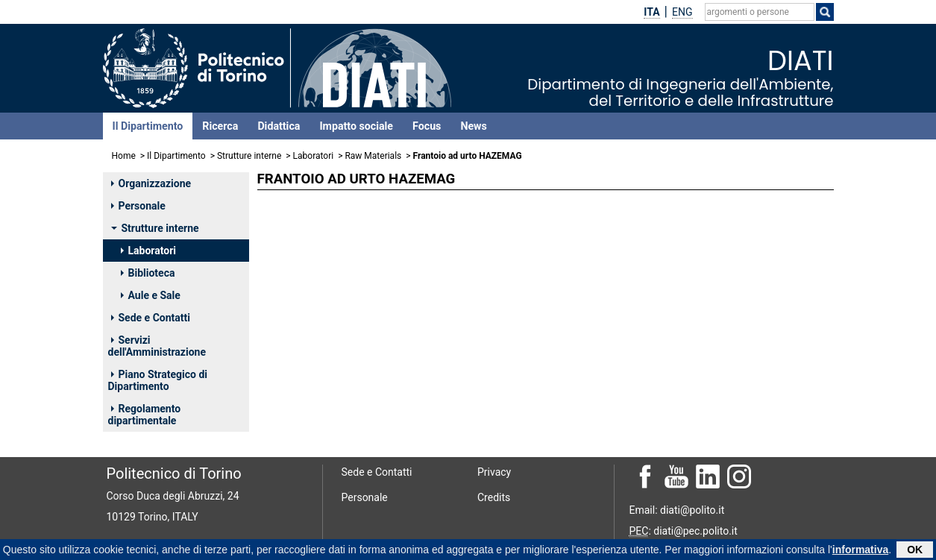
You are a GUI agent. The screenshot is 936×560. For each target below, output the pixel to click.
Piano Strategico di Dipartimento (158, 380)
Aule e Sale (151, 295)
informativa (860, 550)
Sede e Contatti (151, 318)
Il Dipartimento (148, 126)
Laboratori (314, 156)
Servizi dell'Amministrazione (157, 346)
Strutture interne (249, 156)
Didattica (279, 126)
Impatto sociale (356, 126)
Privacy (494, 472)
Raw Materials (373, 156)
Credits (494, 497)
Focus (427, 126)
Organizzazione (151, 183)
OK (915, 550)
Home (124, 156)
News (473, 126)
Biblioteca (148, 273)
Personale (138, 206)
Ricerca (220, 126)
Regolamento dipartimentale (145, 415)
